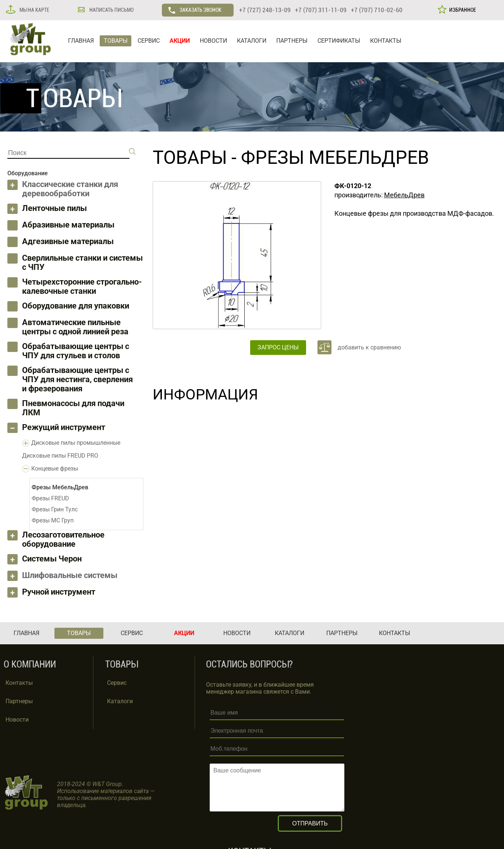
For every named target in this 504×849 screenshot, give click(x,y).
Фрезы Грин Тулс (55, 509)
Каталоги (120, 701)
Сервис (117, 683)
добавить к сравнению (369, 347)
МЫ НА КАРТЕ (34, 10)
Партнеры (19, 701)
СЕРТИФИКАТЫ (339, 41)
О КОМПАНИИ (30, 664)
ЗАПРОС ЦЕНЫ (278, 347)
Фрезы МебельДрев (335, 158)
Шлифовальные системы (70, 575)
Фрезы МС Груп (53, 520)
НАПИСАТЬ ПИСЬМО (111, 10)
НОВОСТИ (213, 41)
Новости (17, 720)
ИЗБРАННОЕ (462, 10)
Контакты (19, 683)
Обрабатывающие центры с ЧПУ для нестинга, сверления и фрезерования (77, 379)
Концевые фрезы (55, 468)
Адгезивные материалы (68, 241)
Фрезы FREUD (50, 498)
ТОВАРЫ (116, 41)
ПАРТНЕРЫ (292, 41)
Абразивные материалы (68, 225)
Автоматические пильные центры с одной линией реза (75, 327)
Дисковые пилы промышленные (76, 443)
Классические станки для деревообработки (70, 189)
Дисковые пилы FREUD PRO (60, 456)
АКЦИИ (180, 41)
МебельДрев (404, 195)
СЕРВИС (149, 41)
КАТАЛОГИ (252, 41)
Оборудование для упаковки (76, 306)
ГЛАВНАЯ (81, 41)
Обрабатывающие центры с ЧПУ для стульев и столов (76, 351)
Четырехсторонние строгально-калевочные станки (82, 286)
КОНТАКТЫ (386, 41)
